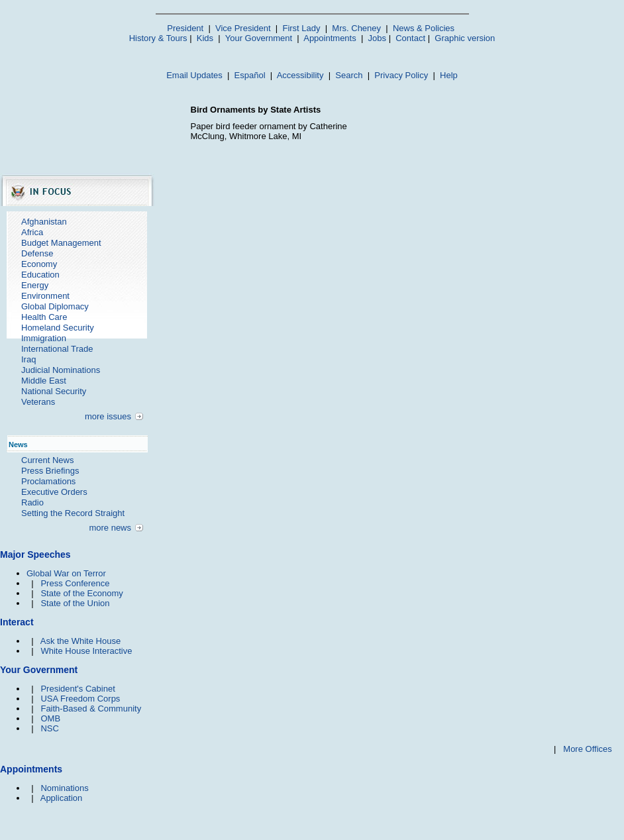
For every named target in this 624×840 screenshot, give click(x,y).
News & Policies (424, 28)
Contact (410, 38)
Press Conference (75, 583)
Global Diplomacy (55, 306)
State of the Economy (81, 593)
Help (449, 75)
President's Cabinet (78, 689)
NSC (49, 728)
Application (62, 798)
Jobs (377, 38)
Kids (205, 38)
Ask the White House (80, 641)
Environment (45, 296)
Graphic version (465, 38)
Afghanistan (44, 222)
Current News (47, 460)
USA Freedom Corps (80, 699)
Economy (39, 264)
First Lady (301, 28)
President (185, 28)
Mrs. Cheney (356, 28)
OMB (50, 718)
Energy (35, 285)
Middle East (44, 381)
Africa (32, 232)
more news (110, 528)
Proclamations (48, 481)
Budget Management (61, 243)
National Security (54, 391)
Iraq (28, 359)
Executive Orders (54, 492)
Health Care (44, 317)
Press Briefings (50, 471)
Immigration (44, 338)
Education (40, 275)
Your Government (259, 38)
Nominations (64, 788)
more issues (108, 416)
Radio (32, 502)
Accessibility (300, 75)
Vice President (243, 28)
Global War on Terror (66, 573)
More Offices (587, 749)
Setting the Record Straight (73, 513)
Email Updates (194, 75)
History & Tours (158, 38)
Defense (37, 253)
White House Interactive (86, 651)
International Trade (57, 349)
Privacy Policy (401, 75)
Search (349, 75)
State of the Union (75, 603)
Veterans (38, 402)
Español (250, 75)
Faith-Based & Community (91, 709)
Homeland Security (58, 328)
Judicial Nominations (61, 370)
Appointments (330, 38)
